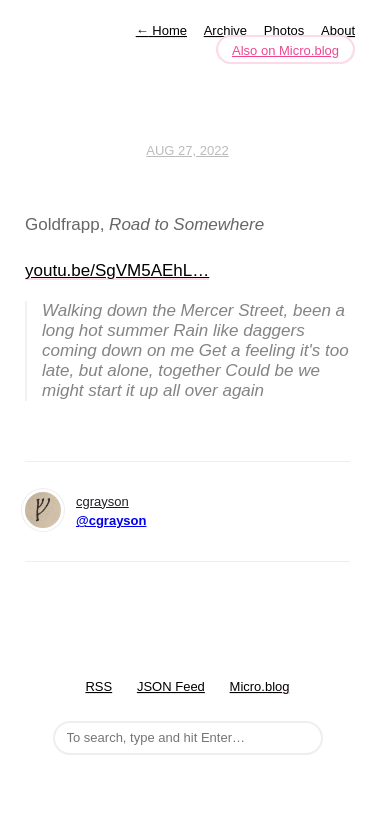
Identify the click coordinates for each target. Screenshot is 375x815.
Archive (225, 30)
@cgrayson (111, 520)
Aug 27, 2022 (187, 150)
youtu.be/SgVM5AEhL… (117, 270)
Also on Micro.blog (285, 50)
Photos (284, 30)
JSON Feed (171, 686)
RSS (98, 686)
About (338, 30)
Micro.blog (260, 686)
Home (161, 30)
